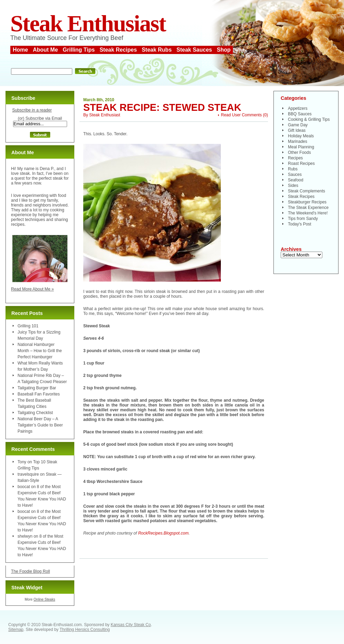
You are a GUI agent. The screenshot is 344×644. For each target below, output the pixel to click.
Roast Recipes (301, 163)
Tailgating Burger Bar (37, 388)
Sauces (295, 175)
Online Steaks (44, 599)
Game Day (298, 125)
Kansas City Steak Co (131, 625)
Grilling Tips (79, 50)
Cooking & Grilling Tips (309, 119)
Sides (293, 186)
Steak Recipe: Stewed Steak (162, 107)
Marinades (298, 141)
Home (20, 50)
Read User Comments (241, 115)
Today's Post (300, 224)
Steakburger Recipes (307, 202)
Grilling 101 (28, 326)
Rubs (293, 169)
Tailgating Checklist (35, 413)
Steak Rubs (157, 50)
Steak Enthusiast (88, 24)
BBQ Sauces (300, 114)
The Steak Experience (308, 208)
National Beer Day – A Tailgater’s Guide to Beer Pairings (40, 425)
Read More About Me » (33, 289)
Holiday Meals (301, 136)
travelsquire (28, 474)
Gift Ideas (297, 130)
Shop (224, 50)
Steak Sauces (194, 50)
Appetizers (298, 108)
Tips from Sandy (303, 219)
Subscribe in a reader (32, 110)
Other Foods (299, 152)
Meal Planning (301, 147)
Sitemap (16, 630)
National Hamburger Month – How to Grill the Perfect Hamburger (40, 351)
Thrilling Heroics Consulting (85, 630)
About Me (45, 50)
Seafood (296, 180)
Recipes (295, 158)
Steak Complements (307, 191)
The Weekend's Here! (308, 213)
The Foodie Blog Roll (30, 571)
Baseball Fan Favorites (39, 394)
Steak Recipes (118, 50)
